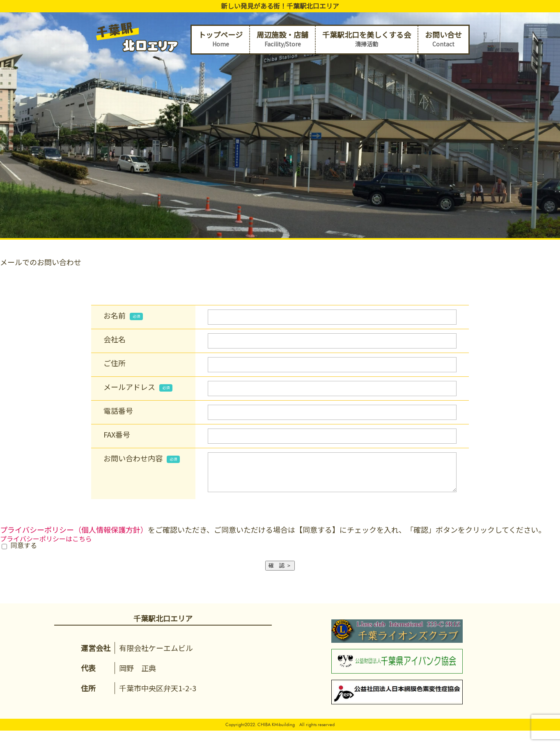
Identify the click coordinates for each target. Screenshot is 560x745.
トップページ (220, 39)
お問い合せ (443, 39)
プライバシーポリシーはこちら (46, 545)
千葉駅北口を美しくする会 (367, 39)
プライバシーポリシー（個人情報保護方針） (74, 536)
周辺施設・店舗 (282, 39)
